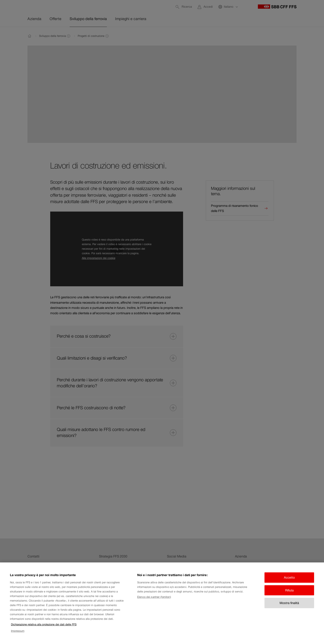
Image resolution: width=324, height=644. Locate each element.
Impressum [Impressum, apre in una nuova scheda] (18, 635)
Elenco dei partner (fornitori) (154, 601)
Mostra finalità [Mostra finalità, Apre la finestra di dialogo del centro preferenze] (289, 607)
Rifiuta (289, 595)
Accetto (289, 582)
